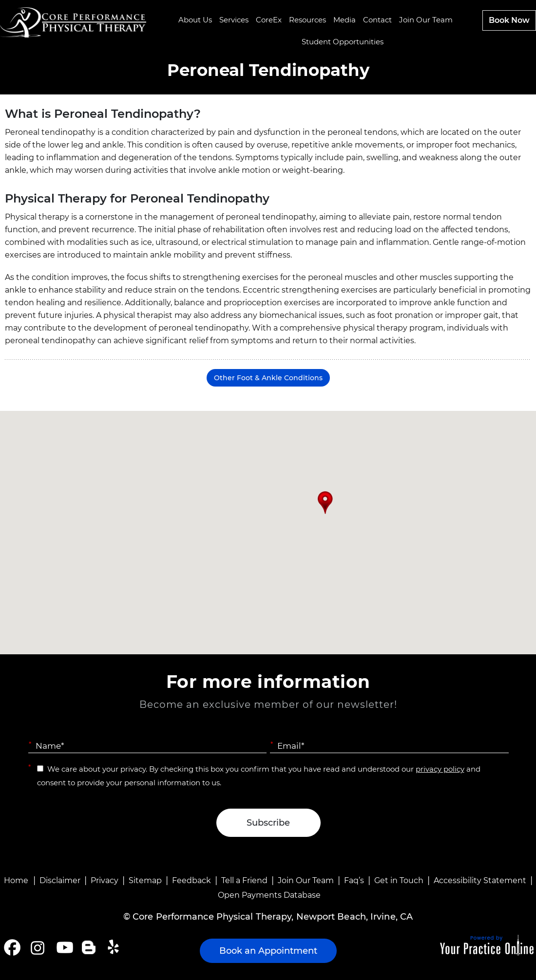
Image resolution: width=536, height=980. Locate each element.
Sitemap (145, 880)
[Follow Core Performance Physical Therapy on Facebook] (12, 947)
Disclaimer (60, 880)
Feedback (191, 880)
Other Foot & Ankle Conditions (268, 378)
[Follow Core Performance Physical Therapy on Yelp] (115, 947)
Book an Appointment (268, 951)
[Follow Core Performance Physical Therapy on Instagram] (37, 947)
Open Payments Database (269, 895)
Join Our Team (306, 880)
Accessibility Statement (480, 880)
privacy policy (440, 769)
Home (16, 880)
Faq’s (354, 880)
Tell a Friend (244, 880)
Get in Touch (399, 880)
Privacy (105, 880)
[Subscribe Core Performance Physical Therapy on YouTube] (64, 947)
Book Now (509, 20)
